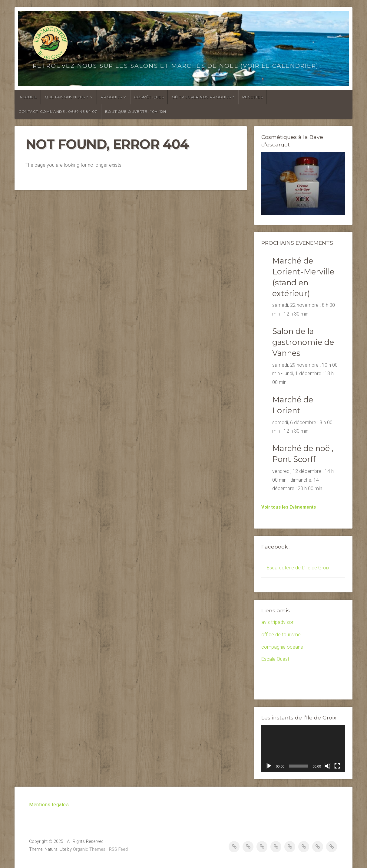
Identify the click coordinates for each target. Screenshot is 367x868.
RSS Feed (118, 849)
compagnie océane (282, 647)
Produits (111, 97)
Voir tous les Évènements (289, 507)
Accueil (28, 97)
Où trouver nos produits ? (203, 97)
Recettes (253, 97)
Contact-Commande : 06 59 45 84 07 (58, 111)
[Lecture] (269, 766)
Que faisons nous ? (67, 97)
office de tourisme (281, 635)
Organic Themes (89, 849)
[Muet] (328, 766)
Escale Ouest (275, 659)
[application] (303, 748)
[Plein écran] (337, 766)
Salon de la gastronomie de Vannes (303, 342)
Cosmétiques (149, 97)
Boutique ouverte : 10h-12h (136, 111)
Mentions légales (49, 805)
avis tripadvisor (277, 622)
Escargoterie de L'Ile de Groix (298, 568)
